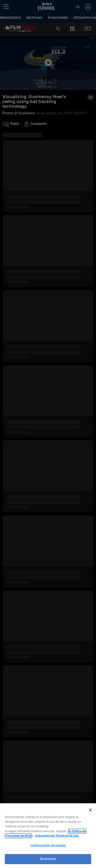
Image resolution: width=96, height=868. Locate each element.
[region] (48, 836)
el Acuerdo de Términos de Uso (57, 836)
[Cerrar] (90, 810)
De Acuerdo (48, 859)
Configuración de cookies (48, 845)
